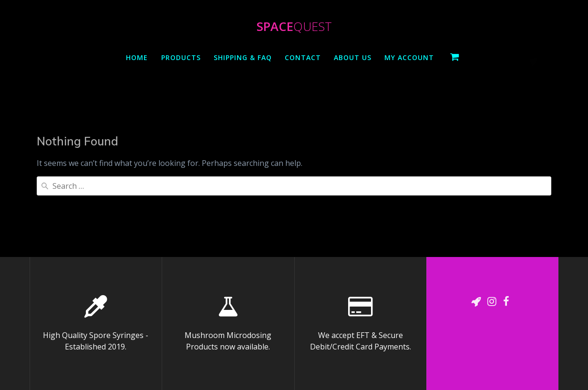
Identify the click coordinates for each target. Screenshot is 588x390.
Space (294, 27)
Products (181, 57)
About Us (353, 57)
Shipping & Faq (243, 57)
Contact (303, 57)
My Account (409, 57)
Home (137, 57)
